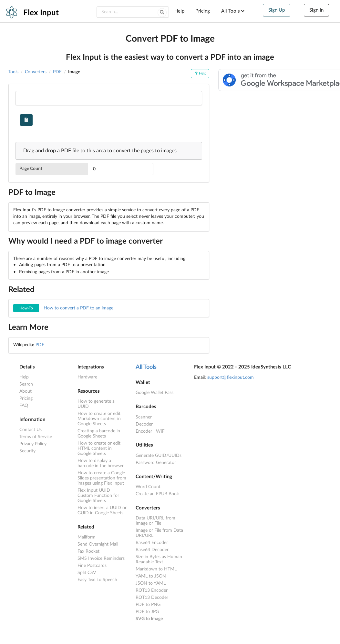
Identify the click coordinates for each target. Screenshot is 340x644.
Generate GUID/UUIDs (159, 456)
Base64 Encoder (152, 543)
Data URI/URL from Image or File (155, 521)
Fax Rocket (88, 551)
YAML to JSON (151, 576)
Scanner (144, 417)
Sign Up (277, 10)
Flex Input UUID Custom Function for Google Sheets (98, 496)
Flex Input (41, 13)
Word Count (148, 487)
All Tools (233, 11)
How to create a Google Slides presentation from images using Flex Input (102, 478)
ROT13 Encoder (152, 590)
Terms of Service (36, 437)
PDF (57, 72)
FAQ (24, 406)
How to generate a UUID (96, 404)
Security (27, 451)
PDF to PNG (148, 605)
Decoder (144, 424)
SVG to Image (149, 619)
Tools (13, 72)
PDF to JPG (147, 612)
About (26, 391)
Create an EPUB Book (157, 494)
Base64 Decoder (152, 550)
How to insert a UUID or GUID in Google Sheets (102, 510)
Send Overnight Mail (98, 544)
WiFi (161, 431)
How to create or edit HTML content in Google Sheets (99, 448)
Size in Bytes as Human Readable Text (159, 559)
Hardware (87, 377)
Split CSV (87, 573)
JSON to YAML (151, 583)
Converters (36, 72)
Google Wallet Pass (155, 393)
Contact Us (31, 430)
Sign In (316, 10)
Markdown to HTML (156, 569)
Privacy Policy (33, 444)
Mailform (87, 537)
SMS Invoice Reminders (101, 558)
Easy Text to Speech (97, 580)
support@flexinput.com (231, 377)
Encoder (144, 431)
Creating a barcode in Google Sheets (99, 434)
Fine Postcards (92, 566)
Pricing (203, 11)
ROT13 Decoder (152, 598)
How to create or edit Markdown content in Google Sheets (99, 419)
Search (26, 384)
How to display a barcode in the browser (101, 463)
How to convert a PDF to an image (63, 308)
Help (179, 11)
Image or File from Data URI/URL (159, 533)
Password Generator (156, 463)
